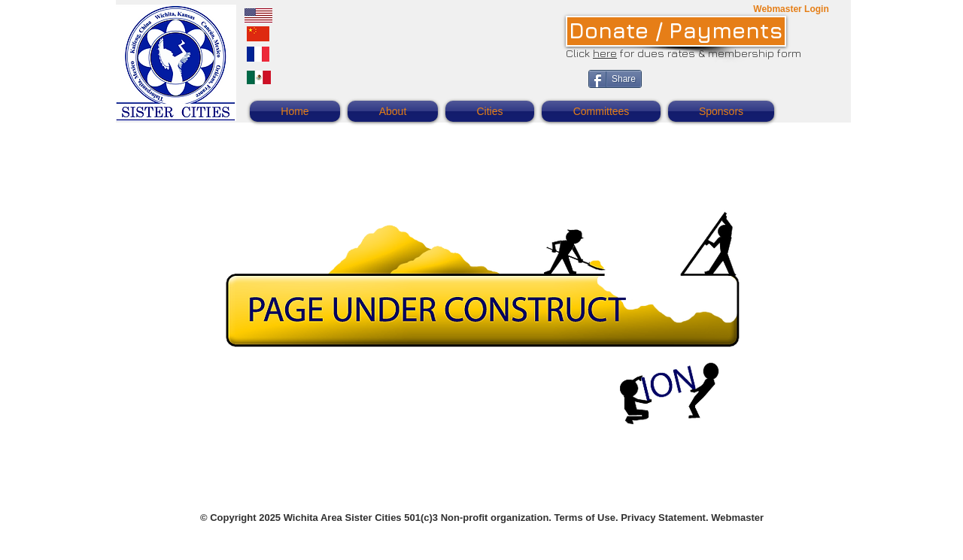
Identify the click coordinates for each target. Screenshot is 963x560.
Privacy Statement (663, 518)
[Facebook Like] (744, 87)
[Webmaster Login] (791, 9)
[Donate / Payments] (676, 31)
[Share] (615, 79)
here (605, 53)
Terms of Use (585, 518)
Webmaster (737, 518)
